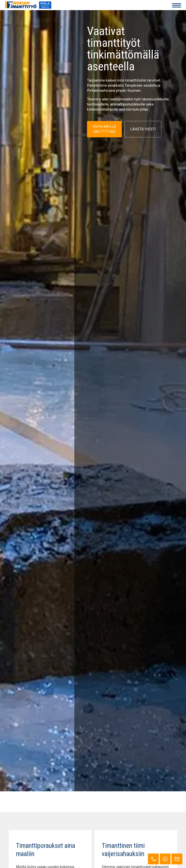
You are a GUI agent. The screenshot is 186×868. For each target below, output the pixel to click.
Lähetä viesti (143, 130)
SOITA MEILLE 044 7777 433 (104, 129)
